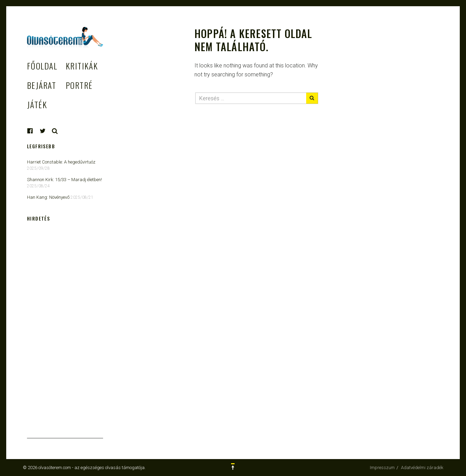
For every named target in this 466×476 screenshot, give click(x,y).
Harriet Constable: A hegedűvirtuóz (61, 162)
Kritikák (82, 66)
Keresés (55, 131)
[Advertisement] (65, 335)
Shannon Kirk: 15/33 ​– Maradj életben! (65, 180)
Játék (37, 104)
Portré (79, 85)
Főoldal (42, 66)
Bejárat (42, 85)
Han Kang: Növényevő (48, 197)
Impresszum (382, 468)
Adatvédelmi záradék (422, 468)
